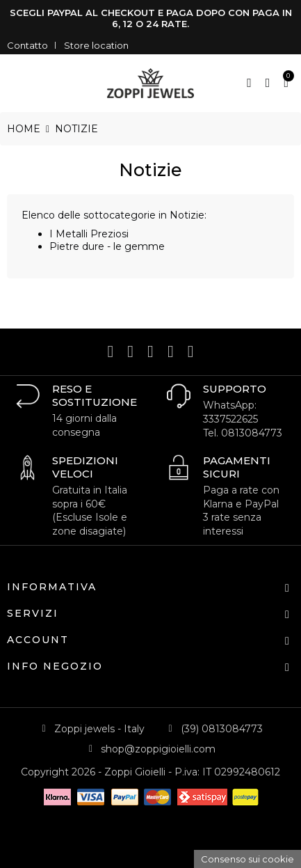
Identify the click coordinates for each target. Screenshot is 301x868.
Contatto (27, 45)
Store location (96, 45)
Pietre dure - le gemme (107, 246)
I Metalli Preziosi (89, 234)
